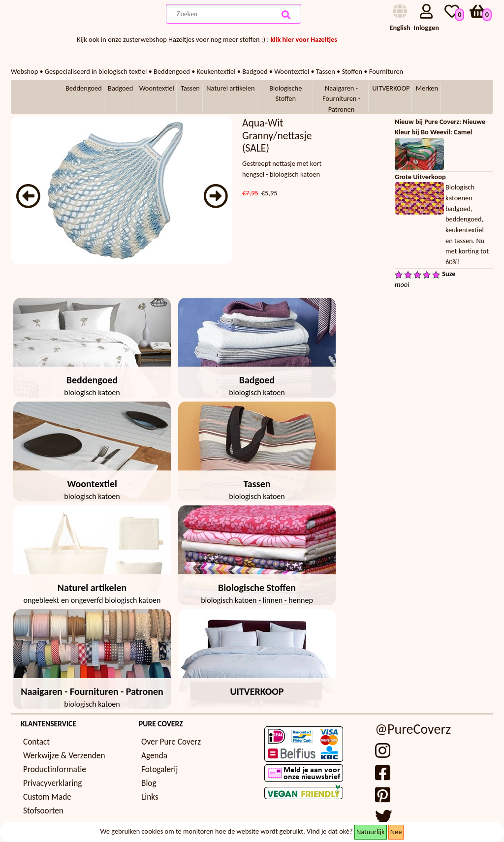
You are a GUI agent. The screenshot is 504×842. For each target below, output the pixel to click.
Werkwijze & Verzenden (64, 756)
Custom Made (47, 797)
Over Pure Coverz (171, 742)
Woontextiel (157, 88)
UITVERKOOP (391, 88)
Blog (149, 783)
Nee (396, 832)
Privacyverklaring (52, 783)
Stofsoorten (43, 811)
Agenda (154, 756)
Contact (36, 742)
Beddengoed (84, 88)
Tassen (190, 88)
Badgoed (120, 88)
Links (150, 797)
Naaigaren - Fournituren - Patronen (341, 99)
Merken (427, 88)
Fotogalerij (159, 769)
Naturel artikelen (230, 88)
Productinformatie (55, 769)
